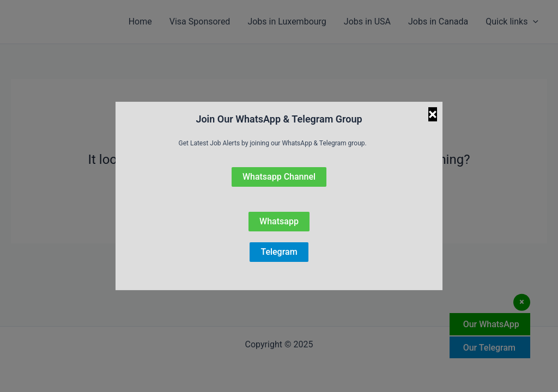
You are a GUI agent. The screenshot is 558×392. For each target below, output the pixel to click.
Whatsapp (279, 221)
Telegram (279, 252)
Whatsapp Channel (279, 177)
